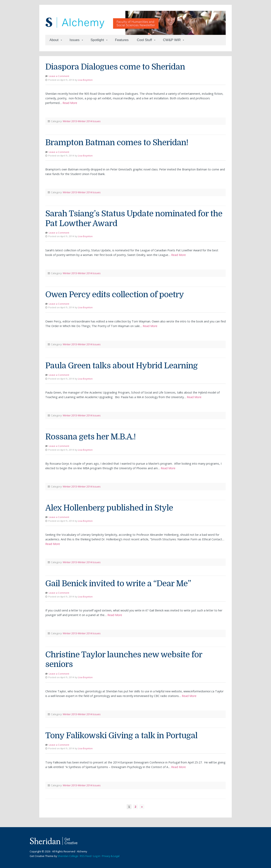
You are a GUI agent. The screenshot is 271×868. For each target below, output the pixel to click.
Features (122, 40)
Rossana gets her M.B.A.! (91, 437)
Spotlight (97, 40)
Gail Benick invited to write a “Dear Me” (118, 584)
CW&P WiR (172, 40)
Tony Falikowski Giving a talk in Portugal (121, 736)
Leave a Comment (59, 76)
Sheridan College (68, 856)
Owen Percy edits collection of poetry (115, 295)
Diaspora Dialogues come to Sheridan (115, 67)
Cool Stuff (144, 40)
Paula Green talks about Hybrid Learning (121, 366)
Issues (75, 40)
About (54, 40)
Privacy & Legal (111, 856)
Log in (97, 856)
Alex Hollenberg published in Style (109, 508)
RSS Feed (86, 856)
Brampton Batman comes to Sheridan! (117, 143)
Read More (70, 103)
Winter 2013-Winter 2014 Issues (82, 121)
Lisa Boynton (85, 80)
